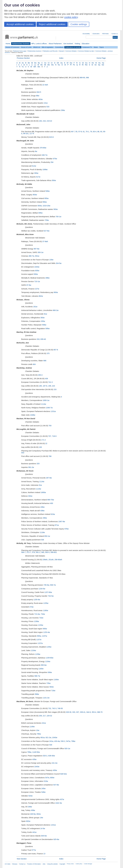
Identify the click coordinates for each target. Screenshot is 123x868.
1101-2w (46, 698)
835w (37, 271)
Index (61, 58)
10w (38, 730)
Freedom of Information (34, 864)
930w (36, 274)
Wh (35, 67)
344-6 (89, 712)
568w (37, 694)
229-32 (49, 716)
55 (76, 132)
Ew (71, 63)
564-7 (23, 552)
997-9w (36, 249)
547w (68, 741)
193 (40, 447)
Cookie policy (79, 864)
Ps (74, 65)
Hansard (61, 51)
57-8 (80, 132)
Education (86, 44)
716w (53, 691)
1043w (37, 267)
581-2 (38, 552)
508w (48, 191)
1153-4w (47, 632)
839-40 (43, 339)
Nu (59, 65)
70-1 (87, 132)
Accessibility (86, 34)
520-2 (45, 756)
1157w (44, 636)
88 (98, 132)
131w (46, 103)
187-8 (45, 386)
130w (51, 260)
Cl (49, 63)
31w (40, 485)
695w (40, 213)
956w (45, 202)
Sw (103, 65)
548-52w (63, 774)
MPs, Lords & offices (39, 44)
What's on (37, 47)
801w (43, 738)
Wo (39, 67)
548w (43, 792)
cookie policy (71, 17)
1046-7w (49, 408)
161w (35, 307)
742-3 (54, 708)
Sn (96, 65)
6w (36, 151)
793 (50, 426)
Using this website (52, 864)
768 (50, 456)
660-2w (56, 310)
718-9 (54, 436)
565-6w (44, 665)
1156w (36, 621)
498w (47, 278)
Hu (99, 63)
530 (51, 745)
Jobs (44, 864)
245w (43, 789)
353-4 (94, 712)
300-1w (41, 252)
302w (30, 496)
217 (44, 716)
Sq (99, 65)
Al (20, 63)
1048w (33, 415)
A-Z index (8, 864)
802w (39, 814)
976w (67, 529)
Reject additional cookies (52, 24)
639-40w (52, 756)
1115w (38, 489)
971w (57, 525)
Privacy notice (70, 864)
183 (40, 121)
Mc (42, 65)
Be (29, 63)
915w (53, 514)
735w (48, 683)
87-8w (29, 285)
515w (46, 781)
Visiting (77, 44)
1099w (45, 170)
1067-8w (62, 522)
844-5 (39, 92)
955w (46, 198)
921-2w (48, 738)
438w (33, 810)
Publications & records (73, 47)
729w (47, 220)
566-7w (37, 676)
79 (91, 132)
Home (8, 44)
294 (52, 162)
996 (87, 78)
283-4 (40, 375)
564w (52, 687)
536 (43, 540)
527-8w (47, 231)
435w (34, 759)
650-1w (47, 536)
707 (50, 436)
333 (74, 712)
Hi (96, 63)
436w (42, 507)
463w (40, 99)
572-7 (29, 552)
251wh (51, 560)
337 (78, 712)
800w (52, 778)
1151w (53, 411)
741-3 (50, 382)
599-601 (54, 552)
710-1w (37, 281)
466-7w (31, 256)
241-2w (55, 763)
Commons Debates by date (86, 51)
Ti (20, 67)
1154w (33, 650)
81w (45, 314)
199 (50, 386)
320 (38, 464)
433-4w (57, 741)
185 (40, 386)
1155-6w (37, 600)
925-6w (56, 839)
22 (46, 443)
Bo (35, 63)
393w (36, 173)
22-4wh (45, 85)
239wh (45, 560)
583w (40, 206)
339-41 (83, 712)
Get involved (68, 44)
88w (38, 96)
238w (63, 110)
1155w (46, 603)
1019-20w (46, 206)
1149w (32, 727)
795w (39, 734)
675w (55, 159)
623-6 (51, 137)
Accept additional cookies (20, 24)
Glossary (15, 864)
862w (41, 296)
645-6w (44, 836)
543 (23, 453)
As (23, 63)
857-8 (56, 350)
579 (34, 552)
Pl (71, 65)
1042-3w (59, 803)
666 (45, 361)
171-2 (43, 440)
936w (50, 672)
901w (37, 256)
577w (34, 850)
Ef (68, 63)
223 (53, 386)
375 (48, 353)
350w (54, 180)
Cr (52, 63)
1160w (46, 610)
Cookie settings (79, 24)
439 (46, 379)
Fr (77, 63)
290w (45, 518)
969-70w (51, 500)
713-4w (37, 614)
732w (41, 618)
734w (43, 614)
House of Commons (12, 47)
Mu (52, 65)
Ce (45, 63)
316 (38, 339)
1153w (40, 625)
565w (45, 629)
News (96, 47)
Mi (45, 65)
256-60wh (58, 560)
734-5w (51, 596)
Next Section (22, 859)
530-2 (63, 741)
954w (35, 195)
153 (55, 389)
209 (40, 716)
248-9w (33, 814)
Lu (35, 65)
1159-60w (50, 658)
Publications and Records (50, 51)
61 (84, 132)
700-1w (58, 217)
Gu (86, 63)
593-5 (47, 552)
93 (101, 132)
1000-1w (46, 400)
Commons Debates (71, 51)
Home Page (101, 58)
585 (43, 552)
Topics (102, 47)
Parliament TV (87, 47)
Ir (19, 65)
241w (44, 723)
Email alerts (96, 34)
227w (37, 289)
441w (34, 832)
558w (44, 325)
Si (92, 65)
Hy (103, 63)
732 (50, 708)
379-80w (43, 148)
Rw (86, 65)
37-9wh (45, 241)
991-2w (31, 467)
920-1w (67, 749)
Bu (39, 63)
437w (62, 799)
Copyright (62, 864)
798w (73, 741)
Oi (65, 65)
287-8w (49, 478)
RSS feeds (105, 34)
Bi (32, 63)
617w (38, 177)
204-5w (59, 263)
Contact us (115, 34)
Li (32, 65)
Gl (83, 63)
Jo (24, 65)
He (93, 63)
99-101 (26, 133)
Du (61, 63)
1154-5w (42, 589)
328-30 (69, 712)
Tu (23, 67)
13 (44, 854)
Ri (83, 65)
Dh (58, 63)
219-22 (49, 121)
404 (34, 364)
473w (31, 607)
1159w (38, 654)
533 (48, 107)
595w (47, 329)
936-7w (53, 585)
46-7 (73, 132)
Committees (59, 47)
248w (30, 807)
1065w (43, 492)
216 (44, 121)
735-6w (46, 585)
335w (43, 321)
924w (30, 796)
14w (41, 818)
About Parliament (55, 44)
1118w (42, 532)
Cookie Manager (88, 864)
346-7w (45, 155)
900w (56, 292)
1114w (43, 404)
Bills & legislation (48, 47)
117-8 (32, 133)
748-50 (60, 708)
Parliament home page (20, 51)
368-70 (100, 712)
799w (29, 752)
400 (52, 503)
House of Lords (26, 47)
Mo (49, 65)
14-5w (43, 828)
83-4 (95, 132)
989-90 (82, 78)
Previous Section (23, 58)
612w (34, 166)
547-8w (56, 785)
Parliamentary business (21, 44)
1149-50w (36, 752)
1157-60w (48, 592)
